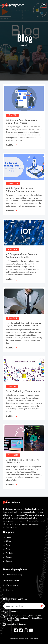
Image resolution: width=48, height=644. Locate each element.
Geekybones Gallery (14, 575)
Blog (8, 549)
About (8, 541)
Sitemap (9, 590)
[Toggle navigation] (44, 5)
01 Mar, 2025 (13, 455)
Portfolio (9, 553)
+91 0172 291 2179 (14, 612)
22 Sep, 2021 (13, 184)
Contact (9, 557)
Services (9, 545)
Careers (9, 561)
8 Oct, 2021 (12, 115)
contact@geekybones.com (17, 624)
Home (8, 537)
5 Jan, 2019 (12, 387)
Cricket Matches (11, 585)
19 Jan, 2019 (12, 250)
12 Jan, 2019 (12, 318)
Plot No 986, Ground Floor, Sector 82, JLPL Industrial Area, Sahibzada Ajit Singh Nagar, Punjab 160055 (25, 618)
